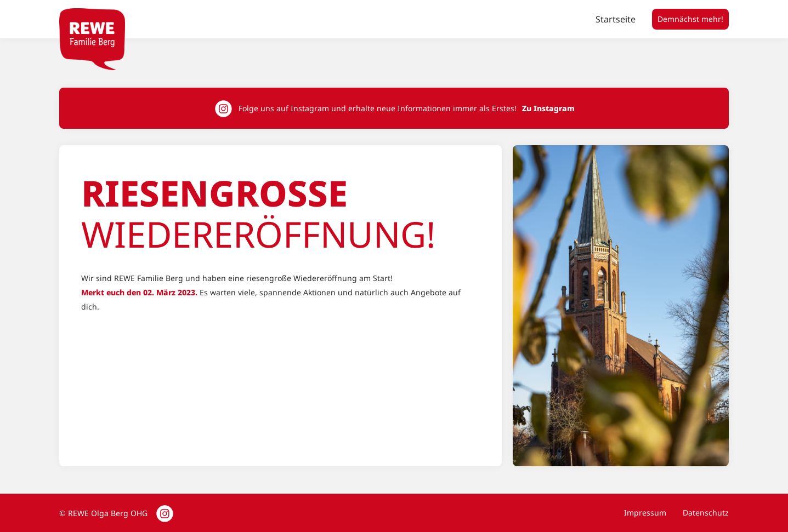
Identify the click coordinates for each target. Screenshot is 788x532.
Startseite (616, 19)
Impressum (645, 513)
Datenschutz (706, 513)
